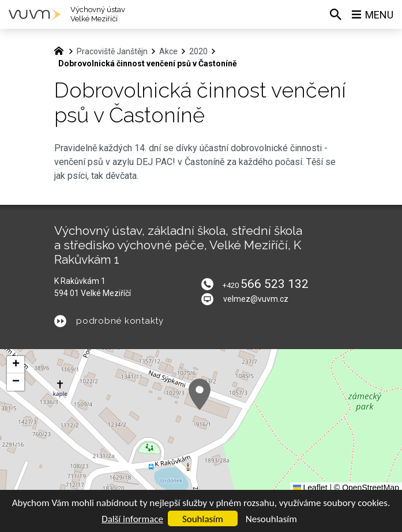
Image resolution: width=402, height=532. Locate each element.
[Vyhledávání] (336, 14)
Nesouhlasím (271, 519)
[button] (200, 394)
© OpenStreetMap (367, 488)
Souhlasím (203, 519)
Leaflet (310, 488)
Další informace (132, 519)
